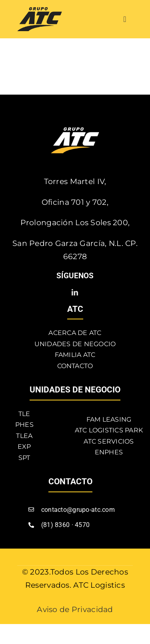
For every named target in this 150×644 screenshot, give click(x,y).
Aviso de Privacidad (75, 609)
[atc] (40, 11)
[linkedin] (75, 292)
